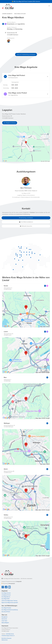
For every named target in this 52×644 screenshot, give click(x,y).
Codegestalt (19, 581)
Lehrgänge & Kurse (6, 595)
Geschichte (4, 619)
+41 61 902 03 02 (10, 634)
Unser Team (4, 621)
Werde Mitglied (5, 623)
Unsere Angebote (7, 14)
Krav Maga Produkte (6, 608)
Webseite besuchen (26, 226)
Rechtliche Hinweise (6, 638)
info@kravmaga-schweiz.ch (8, 636)
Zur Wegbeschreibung (10, 123)
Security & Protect (6, 612)
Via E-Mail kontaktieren (26, 222)
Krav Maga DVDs (6, 599)
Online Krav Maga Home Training (9, 601)
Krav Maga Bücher (6, 597)
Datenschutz (5, 640)
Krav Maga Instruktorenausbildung (10, 610)
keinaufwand (12, 584)
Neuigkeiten (5, 617)
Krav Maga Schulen (20, 14)
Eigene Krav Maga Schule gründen (10, 603)
